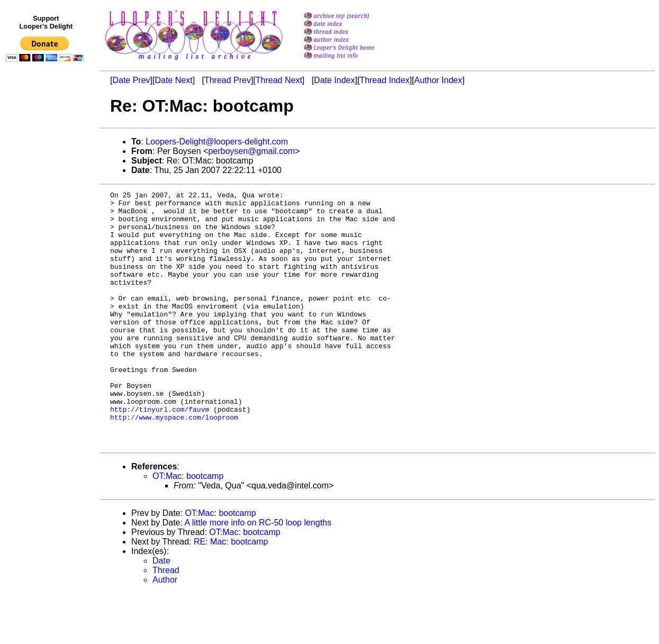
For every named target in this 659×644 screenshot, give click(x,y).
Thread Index (384, 80)
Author (165, 631)
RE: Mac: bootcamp (231, 592)
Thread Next (279, 80)
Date (161, 611)
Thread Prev (228, 80)
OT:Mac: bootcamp (188, 527)
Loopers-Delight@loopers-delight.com (217, 142)
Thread (166, 621)
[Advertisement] (47, 284)
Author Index (439, 80)
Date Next (173, 80)
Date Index (334, 80)
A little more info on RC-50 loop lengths (258, 573)
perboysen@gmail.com (251, 151)
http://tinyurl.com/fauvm (160, 453)
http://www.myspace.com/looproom (174, 463)
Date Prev (131, 80)
